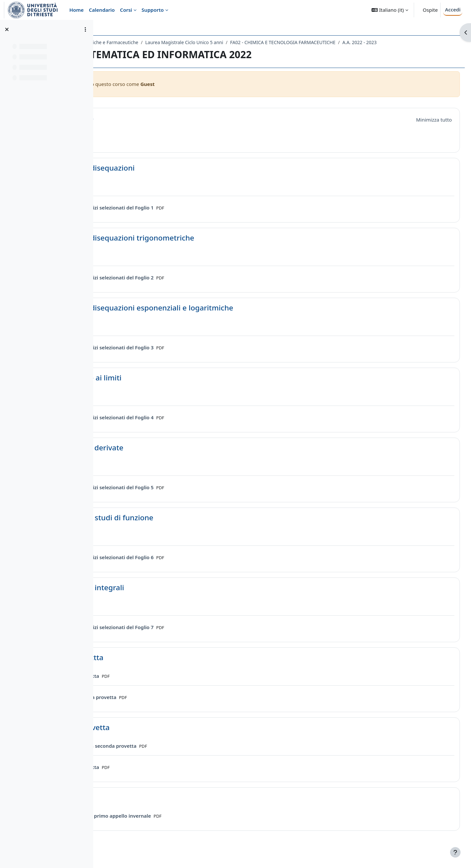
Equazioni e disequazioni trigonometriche (198, 246)
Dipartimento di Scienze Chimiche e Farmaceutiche (160, 42)
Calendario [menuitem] (102, 10)
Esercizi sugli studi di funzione (177, 526)
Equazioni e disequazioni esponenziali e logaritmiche (218, 316)
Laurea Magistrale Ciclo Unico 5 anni (261, 42)
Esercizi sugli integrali (163, 596)
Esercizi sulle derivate (163, 456)
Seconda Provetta (156, 736)
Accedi (453, 9)
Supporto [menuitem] (153, 10)
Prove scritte (147, 806)
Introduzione (148, 127)
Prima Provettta (153, 666)
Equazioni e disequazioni (168, 176)
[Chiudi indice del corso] (7, 29)
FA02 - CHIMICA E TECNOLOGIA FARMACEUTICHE (359, 42)
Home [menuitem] (77, 10)
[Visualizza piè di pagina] (455, 852)
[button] (390, 10)
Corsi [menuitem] (126, 10)
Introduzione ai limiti (162, 386)
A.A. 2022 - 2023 (130, 51)
